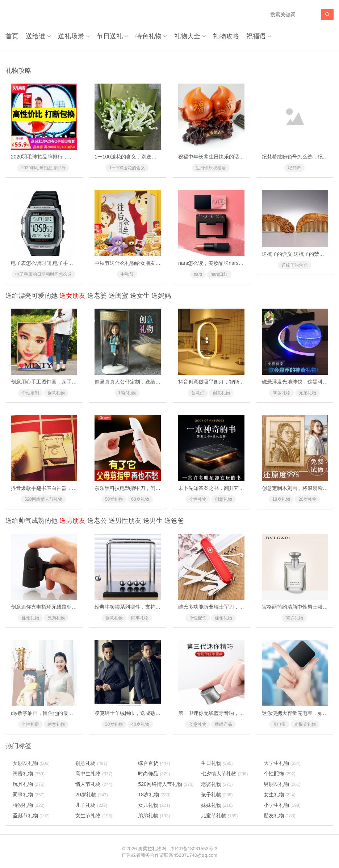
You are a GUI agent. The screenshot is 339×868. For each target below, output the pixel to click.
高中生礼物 (94, 774)
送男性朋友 (125, 521)
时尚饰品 (154, 774)
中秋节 (127, 274)
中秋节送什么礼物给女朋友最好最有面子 (140, 263)
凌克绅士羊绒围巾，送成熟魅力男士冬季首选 (145, 713)
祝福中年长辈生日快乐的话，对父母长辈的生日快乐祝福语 (244, 157)
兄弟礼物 (307, 393)
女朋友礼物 (31, 763)
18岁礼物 (127, 393)
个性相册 (30, 724)
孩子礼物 (217, 795)
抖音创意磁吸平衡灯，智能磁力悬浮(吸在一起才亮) (236, 382)
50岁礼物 (114, 499)
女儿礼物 (154, 805)
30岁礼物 (282, 393)
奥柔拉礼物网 (152, 849)
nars (198, 274)
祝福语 (256, 36)
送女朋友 (72, 296)
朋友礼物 (280, 816)
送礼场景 (71, 36)
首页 (12, 36)
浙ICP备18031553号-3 (194, 849)
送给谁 (35, 36)
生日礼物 (217, 763)
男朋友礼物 (282, 784)
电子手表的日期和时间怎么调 (43, 274)
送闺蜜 (118, 296)
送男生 (153, 521)
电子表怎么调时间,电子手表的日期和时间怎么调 (65, 263)
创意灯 (198, 393)
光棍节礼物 (305, 724)
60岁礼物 (140, 499)
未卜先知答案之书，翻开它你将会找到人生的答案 (234, 488)
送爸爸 (174, 521)
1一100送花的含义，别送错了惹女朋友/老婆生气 (149, 157)
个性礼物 (198, 499)
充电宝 (279, 724)
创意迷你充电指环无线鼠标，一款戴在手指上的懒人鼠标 (74, 607)
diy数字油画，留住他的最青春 (45, 713)
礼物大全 (187, 36)
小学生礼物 (282, 805)
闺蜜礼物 (29, 774)
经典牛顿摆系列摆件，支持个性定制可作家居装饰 (150, 607)
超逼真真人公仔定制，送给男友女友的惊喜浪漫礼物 (153, 382)
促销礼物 (30, 618)
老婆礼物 (217, 784)
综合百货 (154, 763)
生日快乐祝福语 (211, 168)
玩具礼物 (29, 784)
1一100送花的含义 (127, 168)
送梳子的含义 (294, 265)
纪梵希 (294, 168)
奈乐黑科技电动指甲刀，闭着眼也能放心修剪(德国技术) (157, 488)
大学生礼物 (282, 763)
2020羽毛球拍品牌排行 (43, 168)
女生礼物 (280, 795)
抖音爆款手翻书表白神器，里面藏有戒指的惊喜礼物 (69, 488)
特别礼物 (29, 805)
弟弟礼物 (154, 816)
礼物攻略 (226, 36)
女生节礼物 (94, 816)
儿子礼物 (91, 805)
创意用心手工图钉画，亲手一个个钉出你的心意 (64, 382)
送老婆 (97, 296)
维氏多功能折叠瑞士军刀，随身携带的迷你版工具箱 (237, 607)
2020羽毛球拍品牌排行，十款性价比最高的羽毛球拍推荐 (75, 157)
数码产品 (223, 724)
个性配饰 (198, 618)
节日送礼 (110, 36)
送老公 (97, 521)
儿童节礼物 (219, 816)
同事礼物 (140, 618)
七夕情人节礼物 (225, 774)
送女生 (140, 296)
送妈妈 (161, 296)
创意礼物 (56, 393)
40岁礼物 (140, 724)
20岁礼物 (307, 499)
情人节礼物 (94, 784)
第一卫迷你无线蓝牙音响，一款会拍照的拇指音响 (234, 713)
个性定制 (30, 393)
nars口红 (219, 274)
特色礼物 (148, 36)
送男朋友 (72, 521)
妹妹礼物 (217, 805)
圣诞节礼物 (31, 816)
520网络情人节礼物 (43, 499)
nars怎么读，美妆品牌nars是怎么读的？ (223, 263)
